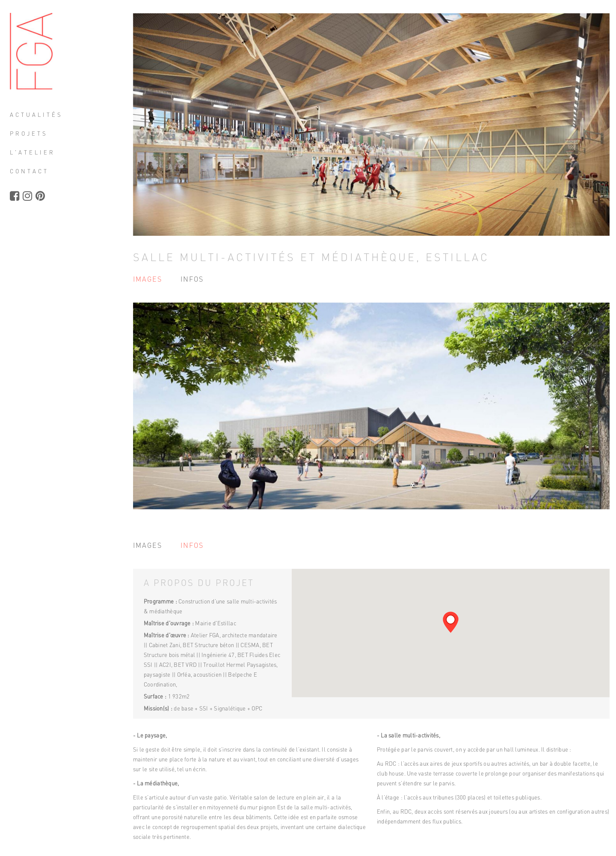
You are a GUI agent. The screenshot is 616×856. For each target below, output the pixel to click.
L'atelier (40, 153)
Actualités (44, 116)
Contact (37, 172)
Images (149, 279)
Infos (194, 279)
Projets (36, 134)
